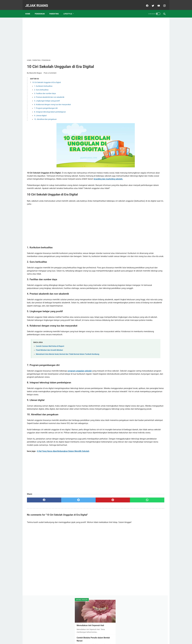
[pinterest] (85, 538)
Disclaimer (92, 636)
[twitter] (151, 3)
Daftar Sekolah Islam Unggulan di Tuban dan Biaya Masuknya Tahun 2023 (145, 122)
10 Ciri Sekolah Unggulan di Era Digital (46, 80)
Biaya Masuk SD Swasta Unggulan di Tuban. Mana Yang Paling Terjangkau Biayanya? (147, 175)
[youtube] (157, 3)
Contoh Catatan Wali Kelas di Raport (50, 365)
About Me (82, 636)
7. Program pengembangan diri (46, 106)
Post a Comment (50, 70)
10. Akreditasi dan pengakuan (45, 117)
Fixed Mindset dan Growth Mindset (49, 369)
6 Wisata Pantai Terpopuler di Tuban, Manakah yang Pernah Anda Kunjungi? (146, 156)
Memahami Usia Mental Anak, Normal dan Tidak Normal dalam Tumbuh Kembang (68, 373)
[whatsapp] (108, 538)
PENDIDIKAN (41, 10)
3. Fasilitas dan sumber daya (45, 91)
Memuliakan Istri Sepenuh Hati (144, 43)
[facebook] (145, 3)
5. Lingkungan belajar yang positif (47, 98)
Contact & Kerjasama (106, 636)
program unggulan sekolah (80, 390)
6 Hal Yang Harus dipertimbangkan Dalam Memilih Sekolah (63, 489)
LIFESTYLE (69, 10)
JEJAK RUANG (38, 3)
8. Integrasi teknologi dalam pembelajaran (50, 110)
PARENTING (56, 10)
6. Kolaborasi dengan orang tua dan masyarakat (52, 102)
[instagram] (162, 3)
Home (29, 10)
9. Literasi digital (40, 113)
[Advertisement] (73, 35)
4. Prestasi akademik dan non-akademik (49, 95)
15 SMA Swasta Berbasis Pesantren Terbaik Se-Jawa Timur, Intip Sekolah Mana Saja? (146, 104)
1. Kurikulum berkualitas (43, 84)
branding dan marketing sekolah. (103, 180)
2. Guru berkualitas (41, 87)
